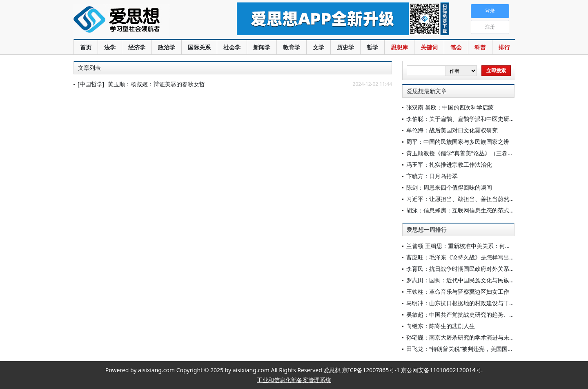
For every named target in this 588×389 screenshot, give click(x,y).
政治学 (167, 47)
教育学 (292, 47)
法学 (110, 47)
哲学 (372, 47)
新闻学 (262, 47)
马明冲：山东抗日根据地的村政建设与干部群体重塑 (472, 303)
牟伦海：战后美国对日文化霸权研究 (452, 130)
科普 (480, 47)
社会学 (232, 47)
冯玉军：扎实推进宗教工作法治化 (449, 164)
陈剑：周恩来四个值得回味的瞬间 (449, 187)
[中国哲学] (91, 84)
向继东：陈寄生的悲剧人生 (441, 326)
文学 (318, 47)
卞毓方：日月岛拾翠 (432, 176)
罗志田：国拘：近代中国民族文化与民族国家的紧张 (472, 280)
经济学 (137, 47)
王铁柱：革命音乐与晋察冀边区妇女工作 (458, 292)
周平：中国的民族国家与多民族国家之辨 (458, 142)
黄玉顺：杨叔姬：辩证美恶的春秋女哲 (156, 84)
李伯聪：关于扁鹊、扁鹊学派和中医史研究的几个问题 (475, 119)
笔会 (456, 47)
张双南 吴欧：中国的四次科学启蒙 (450, 107)
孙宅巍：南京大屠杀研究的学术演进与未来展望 (466, 337)
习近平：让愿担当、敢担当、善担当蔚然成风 (463, 199)
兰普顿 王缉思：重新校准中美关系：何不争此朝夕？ (473, 246)
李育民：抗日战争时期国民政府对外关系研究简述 (469, 269)
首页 (86, 47)
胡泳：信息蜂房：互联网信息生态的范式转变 (463, 210)
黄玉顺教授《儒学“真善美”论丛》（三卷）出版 (465, 153)
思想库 (399, 47)
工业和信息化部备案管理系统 (294, 380)
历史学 (345, 47)
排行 (504, 47)
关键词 (429, 47)
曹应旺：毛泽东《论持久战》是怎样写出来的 (463, 257)
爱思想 (139, 20)
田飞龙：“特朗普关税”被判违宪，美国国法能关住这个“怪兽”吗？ (488, 349)
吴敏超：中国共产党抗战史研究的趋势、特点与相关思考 (478, 314)
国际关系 (199, 47)
